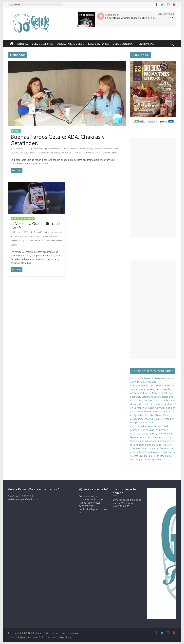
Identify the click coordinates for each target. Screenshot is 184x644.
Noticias (23, 44)
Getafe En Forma (98, 44)
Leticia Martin (72, 153)
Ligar (24, 241)
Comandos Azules (111, 149)
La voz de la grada (56, 153)
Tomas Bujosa (91, 153)
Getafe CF (54, 236)
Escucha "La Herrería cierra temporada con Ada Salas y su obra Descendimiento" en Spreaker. (152, 382)
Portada (16, 131)
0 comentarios (53, 149)
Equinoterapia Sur (19, 153)
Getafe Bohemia (123, 44)
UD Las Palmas (48, 241)
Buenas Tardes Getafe (70, 44)
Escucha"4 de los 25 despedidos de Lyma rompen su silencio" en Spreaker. (153, 404)
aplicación (18, 236)
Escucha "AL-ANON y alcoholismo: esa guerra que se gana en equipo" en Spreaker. (152, 419)
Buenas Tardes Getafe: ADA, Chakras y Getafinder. (58, 140)
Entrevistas (146, 44)
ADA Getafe (72, 149)
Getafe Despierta (42, 44)
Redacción (39, 149)
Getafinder (41, 153)
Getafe (32, 153)
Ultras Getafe (111, 153)
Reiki (81, 153)
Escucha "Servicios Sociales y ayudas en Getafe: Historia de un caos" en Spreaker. (153, 412)
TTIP (101, 153)
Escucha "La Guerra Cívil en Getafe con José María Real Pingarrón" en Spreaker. (153, 456)
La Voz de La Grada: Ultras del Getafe (36, 226)
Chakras (97, 149)
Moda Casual (34, 241)
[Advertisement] (153, 187)
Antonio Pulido (86, 149)
